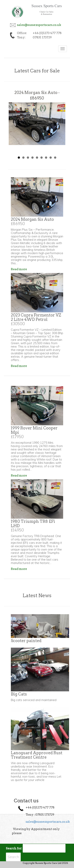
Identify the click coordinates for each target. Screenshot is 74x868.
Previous (15, 119)
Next (59, 119)
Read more (19, 269)
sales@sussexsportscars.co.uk (39, 25)
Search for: (14, 848)
